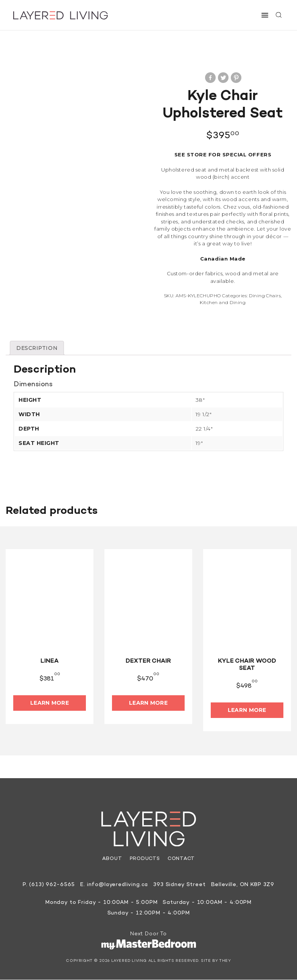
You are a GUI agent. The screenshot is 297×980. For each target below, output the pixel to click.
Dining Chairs (265, 296)
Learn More (50, 703)
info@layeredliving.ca (118, 885)
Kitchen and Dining (223, 302)
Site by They (216, 961)
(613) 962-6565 (51, 885)
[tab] (37, 348)
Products (145, 859)
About (112, 859)
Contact (181, 859)
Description (37, 348)
